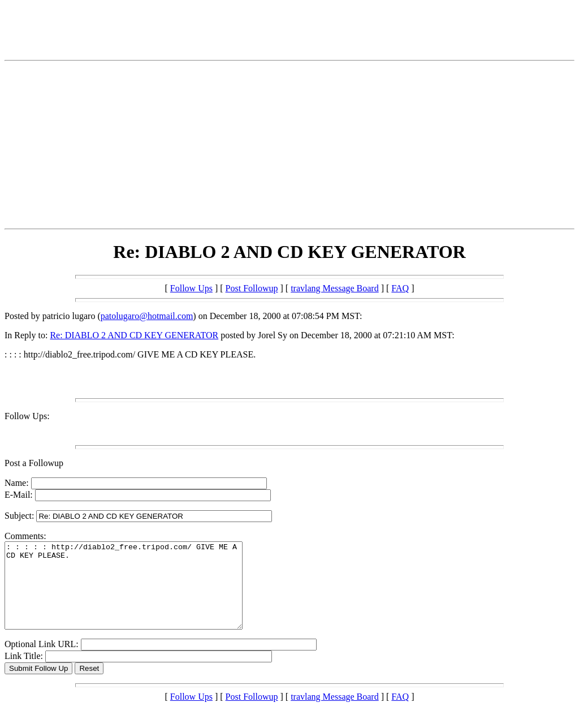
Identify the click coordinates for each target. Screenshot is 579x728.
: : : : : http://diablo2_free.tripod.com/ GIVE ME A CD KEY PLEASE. (138, 594)
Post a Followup (34, 463)
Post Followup (252, 288)
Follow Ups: (27, 416)
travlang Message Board (335, 288)
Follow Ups (191, 288)
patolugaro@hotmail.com (147, 316)
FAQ (400, 288)
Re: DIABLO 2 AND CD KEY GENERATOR (134, 335)
